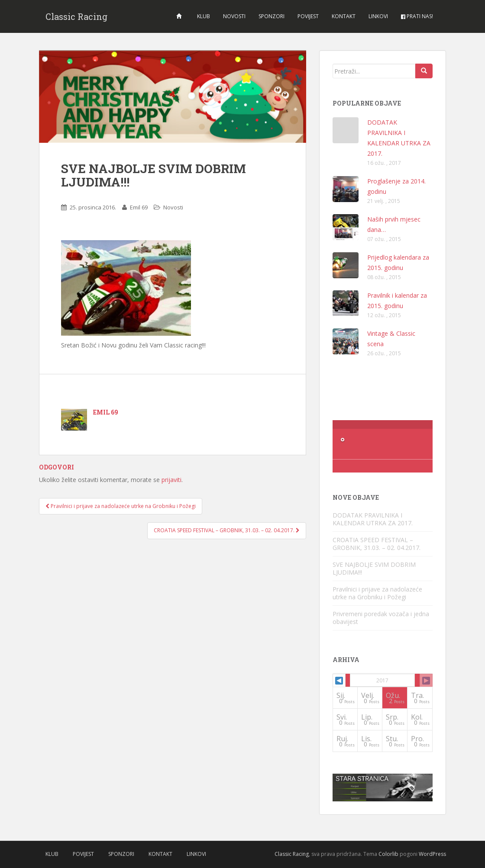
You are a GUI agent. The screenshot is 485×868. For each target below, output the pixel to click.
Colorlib (388, 854)
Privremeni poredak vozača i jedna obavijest (381, 618)
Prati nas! (417, 16)
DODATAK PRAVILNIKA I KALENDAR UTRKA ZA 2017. (373, 519)
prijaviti (171, 480)
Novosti (234, 16)
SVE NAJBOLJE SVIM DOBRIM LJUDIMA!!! (374, 568)
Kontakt (344, 16)
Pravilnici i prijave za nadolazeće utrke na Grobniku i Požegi (121, 506)
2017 (382, 680)
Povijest (308, 16)
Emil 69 (139, 207)
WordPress (432, 854)
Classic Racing (76, 16)
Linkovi (378, 16)
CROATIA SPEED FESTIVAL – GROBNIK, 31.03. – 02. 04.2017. (227, 530)
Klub (204, 16)
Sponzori (272, 16)
